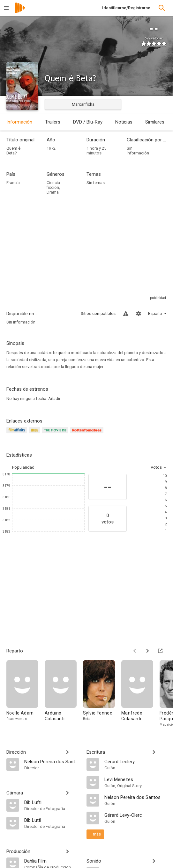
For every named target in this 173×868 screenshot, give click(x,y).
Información (19, 122)
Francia (13, 183)
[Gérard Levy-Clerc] (135, 815)
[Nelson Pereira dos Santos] (52, 761)
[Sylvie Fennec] (102, 694)
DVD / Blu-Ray (88, 122)
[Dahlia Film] (52, 861)
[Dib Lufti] (52, 802)
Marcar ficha (83, 104)
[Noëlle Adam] (26, 694)
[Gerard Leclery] (135, 761)
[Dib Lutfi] (52, 820)
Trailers (53, 122)
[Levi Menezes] (135, 779)
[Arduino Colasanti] (64, 694)
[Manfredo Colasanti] (140, 694)
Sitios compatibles (98, 313)
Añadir (54, 398)
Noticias (124, 122)
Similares (155, 122)
